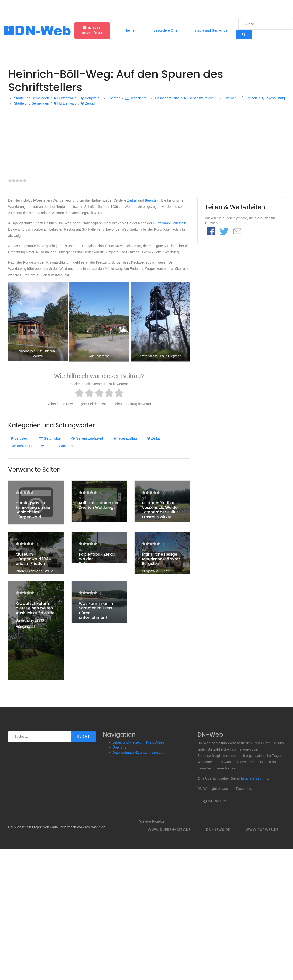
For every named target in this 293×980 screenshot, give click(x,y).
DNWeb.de (215, 801)
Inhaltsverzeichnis (255, 778)
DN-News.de (218, 830)
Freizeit (249, 98)
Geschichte (136, 98)
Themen (130, 30)
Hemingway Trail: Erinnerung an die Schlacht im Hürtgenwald (33, 510)
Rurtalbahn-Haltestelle (170, 223)
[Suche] (266, 24)
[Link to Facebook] (211, 232)
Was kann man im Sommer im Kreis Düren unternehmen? (97, 611)
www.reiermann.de (91, 827)
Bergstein (90, 98)
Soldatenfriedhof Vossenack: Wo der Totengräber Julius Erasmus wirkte (160, 510)
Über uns (119, 747)
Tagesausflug (273, 98)
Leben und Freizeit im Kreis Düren (138, 742)
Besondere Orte (165, 30)
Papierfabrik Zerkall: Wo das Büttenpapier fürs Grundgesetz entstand (98, 564)
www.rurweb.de (262, 830)
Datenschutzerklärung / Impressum (139, 753)
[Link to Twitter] (224, 232)
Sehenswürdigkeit (200, 98)
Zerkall (88, 103)
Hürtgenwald (65, 98)
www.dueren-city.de (169, 830)
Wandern (66, 446)
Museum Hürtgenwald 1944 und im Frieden (33, 559)
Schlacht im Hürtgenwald (29, 446)
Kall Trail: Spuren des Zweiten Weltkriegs (99, 505)
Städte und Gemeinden (211, 30)
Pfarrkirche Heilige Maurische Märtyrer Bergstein (161, 559)
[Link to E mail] (237, 232)
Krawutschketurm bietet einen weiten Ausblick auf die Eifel (36, 608)
